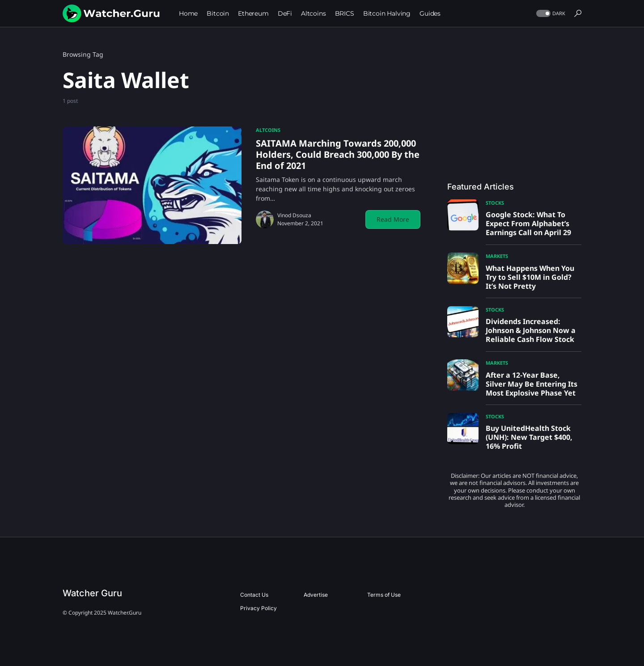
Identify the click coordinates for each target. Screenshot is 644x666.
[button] (550, 14)
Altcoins (268, 130)
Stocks (495, 203)
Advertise (316, 595)
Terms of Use (384, 595)
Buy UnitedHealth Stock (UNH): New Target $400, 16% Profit (529, 437)
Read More (393, 219)
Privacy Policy (258, 608)
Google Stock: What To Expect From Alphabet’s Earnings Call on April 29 (528, 223)
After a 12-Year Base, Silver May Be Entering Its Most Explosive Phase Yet (532, 384)
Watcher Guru (92, 593)
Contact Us (254, 595)
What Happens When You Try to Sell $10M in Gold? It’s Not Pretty (530, 277)
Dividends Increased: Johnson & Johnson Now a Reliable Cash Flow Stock (531, 330)
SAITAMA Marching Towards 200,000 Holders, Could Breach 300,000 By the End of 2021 (338, 154)
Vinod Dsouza (294, 215)
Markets (497, 256)
